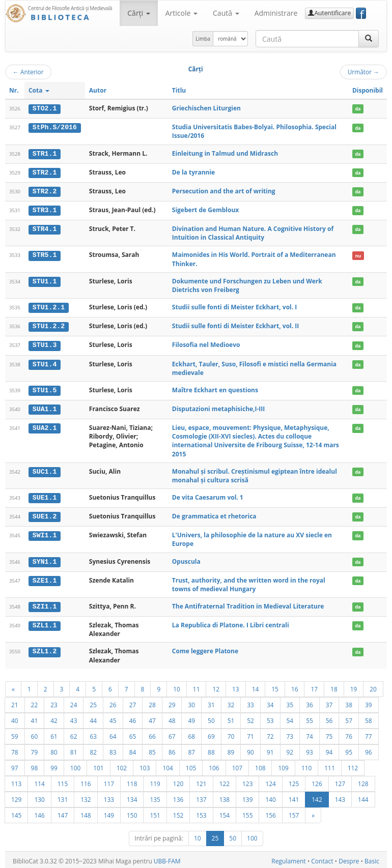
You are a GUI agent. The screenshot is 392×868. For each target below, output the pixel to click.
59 (15, 733)
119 (155, 780)
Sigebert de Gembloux (205, 209)
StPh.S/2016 (55, 127)
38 (349, 702)
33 (250, 702)
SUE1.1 (45, 496)
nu (358, 255)
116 (86, 780)
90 (250, 749)
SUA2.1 (45, 426)
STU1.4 (45, 363)
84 (133, 749)
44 (93, 717)
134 (132, 796)
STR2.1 (45, 172)
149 (109, 812)
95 (349, 749)
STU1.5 (45, 389)
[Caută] (369, 39)
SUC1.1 (45, 470)
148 (86, 812)
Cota (39, 90)
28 (152, 702)
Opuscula (186, 559)
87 (191, 749)
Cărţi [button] (138, 13)
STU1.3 (45, 344)
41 (35, 717)
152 (178, 812)
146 (39, 812)
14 (256, 686)
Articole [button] (181, 13)
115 (63, 780)
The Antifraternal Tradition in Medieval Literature (248, 604)
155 (247, 812)
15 (275, 686)
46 (133, 717)
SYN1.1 (45, 559)
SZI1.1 (45, 604)
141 (294, 796)
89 (231, 749)
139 (247, 796)
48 (172, 717)
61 (54, 733)
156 (270, 812)
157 (294, 812)
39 (369, 702)
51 (231, 717)
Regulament (288, 858)
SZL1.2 (45, 649)
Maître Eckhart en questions (215, 388)
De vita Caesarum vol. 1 (208, 495)
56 (329, 717)
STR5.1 (45, 254)
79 (35, 749)
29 (172, 702)
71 (250, 733)
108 (260, 765)
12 (216, 686)
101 (98, 765)
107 (237, 765)
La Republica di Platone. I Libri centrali (231, 623)
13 (236, 686)
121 (201, 780)
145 (16, 812)
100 (75, 765)
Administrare (276, 13)
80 (54, 749)
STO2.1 (45, 108)
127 (340, 780)
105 (191, 765)
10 (177, 686)
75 (329, 733)
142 (317, 796)
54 (290, 717)
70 (231, 733)
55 (310, 717)
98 (35, 765)
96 (369, 749)
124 (270, 780)
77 (369, 733)
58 (369, 717)
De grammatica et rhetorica (214, 514)
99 (54, 765)
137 (201, 796)
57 (349, 717)
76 (349, 733)
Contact (322, 858)
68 (191, 733)
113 (16, 780)
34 (270, 702)
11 (197, 686)
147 (63, 812)
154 (225, 812)
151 (155, 812)
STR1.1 (45, 153)
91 (270, 749)
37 (329, 702)
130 (39, 796)
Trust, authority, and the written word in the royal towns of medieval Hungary (249, 582)
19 (354, 686)
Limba (203, 39)
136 (178, 796)
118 (132, 780)
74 (310, 733)
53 (270, 717)
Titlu (179, 90)
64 (113, 733)
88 (211, 749)
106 (214, 765)
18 (334, 686)
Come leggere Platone (205, 648)
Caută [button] (226, 13)
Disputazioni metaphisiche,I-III (218, 407)
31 (211, 702)
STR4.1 (45, 228)
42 (54, 717)
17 (314, 686)
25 (93, 702)
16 (295, 686)
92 (290, 749)
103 (145, 765)
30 (191, 702)
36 (310, 702)
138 (225, 796)
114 (39, 780)
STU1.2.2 (49, 325)
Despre (349, 858)
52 (250, 717)
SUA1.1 (45, 408)
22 (35, 702)
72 (270, 733)
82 (93, 749)
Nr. (14, 90)
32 (231, 702)
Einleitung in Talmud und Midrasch (225, 153)
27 (133, 702)
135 (155, 796)
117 (109, 780)
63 (93, 733)
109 (283, 765)
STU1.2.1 (49, 306)
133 (109, 796)
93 (310, 749)
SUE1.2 (45, 514)
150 (132, 812)
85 (152, 749)
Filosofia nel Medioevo (206, 344)
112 (353, 765)
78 (15, 749)
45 (113, 717)
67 (172, 733)
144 (363, 796)
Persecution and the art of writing (224, 191)
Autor (98, 90)
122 (225, 780)
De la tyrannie (193, 172)
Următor (363, 72)
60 (35, 733)
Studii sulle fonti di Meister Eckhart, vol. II (235, 325)
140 (270, 796)
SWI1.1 (45, 533)
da (358, 109)
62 (74, 733)
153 (201, 812)
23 (54, 702)
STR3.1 (45, 210)
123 (247, 780)
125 (294, 780)
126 (317, 780)
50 (211, 717)
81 (74, 749)
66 (152, 733)
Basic (372, 858)
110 (306, 765)
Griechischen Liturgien (206, 108)
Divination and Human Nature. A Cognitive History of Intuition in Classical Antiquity (253, 232)
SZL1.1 (45, 623)
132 (86, 796)
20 (373, 686)
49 (191, 717)
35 (290, 702)
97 (15, 765)
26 (113, 702)
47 (152, 717)
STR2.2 (45, 191)
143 (340, 796)
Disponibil (368, 90)
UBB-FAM (167, 858)
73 (290, 733)
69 (211, 733)
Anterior (28, 72)
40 (15, 717)
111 (329, 765)
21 (15, 702)
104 (167, 765)
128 (363, 780)
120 (178, 780)
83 (113, 749)
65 (133, 733)
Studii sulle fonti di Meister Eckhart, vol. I (234, 306)
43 (74, 717)
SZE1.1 (45, 578)
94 (329, 749)
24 (74, 702)
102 (122, 765)
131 (63, 796)
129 (16, 796)
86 (172, 749)
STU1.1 (45, 280)
